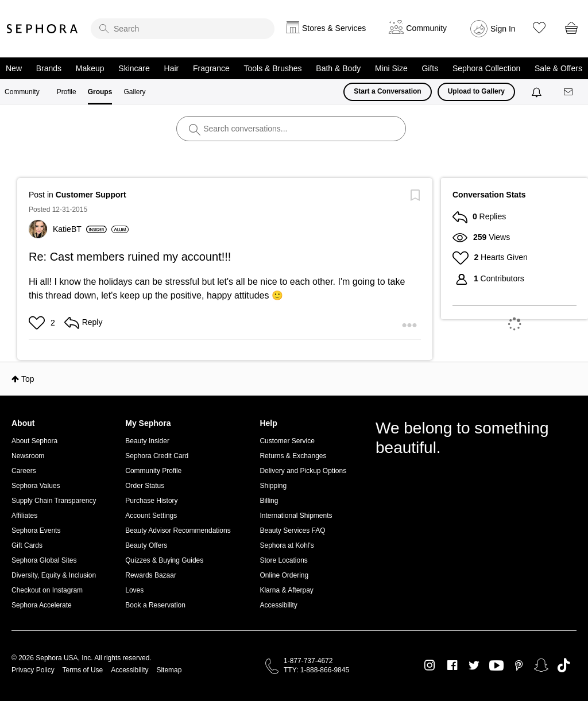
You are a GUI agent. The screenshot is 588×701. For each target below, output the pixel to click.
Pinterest (519, 665)
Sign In (503, 29)
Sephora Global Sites (44, 560)
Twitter (474, 665)
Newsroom (28, 456)
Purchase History (151, 501)
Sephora (42, 29)
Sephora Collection (486, 68)
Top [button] (28, 379)
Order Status (145, 486)
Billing (269, 501)
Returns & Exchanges (293, 456)
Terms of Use (83, 670)
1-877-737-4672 (308, 661)
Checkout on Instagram (47, 590)
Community (22, 92)
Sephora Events (36, 530)
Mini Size (391, 68)
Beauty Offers (146, 545)
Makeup (90, 68)
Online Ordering (284, 575)
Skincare (134, 68)
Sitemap (169, 670)
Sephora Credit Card (157, 456)
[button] (38, 323)
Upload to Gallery (476, 91)
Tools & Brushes (272, 68)
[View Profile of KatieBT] (80, 229)
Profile (67, 92)
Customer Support (91, 195)
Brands (49, 68)
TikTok (564, 665)
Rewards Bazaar (151, 575)
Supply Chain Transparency (54, 501)
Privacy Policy (33, 670)
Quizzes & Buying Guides (164, 560)
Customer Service (287, 441)
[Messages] (569, 92)
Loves (134, 590)
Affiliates (24, 516)
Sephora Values (36, 486)
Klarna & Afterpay (286, 590)
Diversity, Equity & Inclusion (54, 575)
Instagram (430, 665)
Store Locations (283, 560)
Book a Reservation (155, 605)
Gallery (134, 92)
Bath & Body (338, 68)
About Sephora (34, 441)
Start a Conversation (387, 91)
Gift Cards (27, 545)
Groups (100, 92)
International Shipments (296, 516)
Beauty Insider (147, 441)
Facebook (452, 665)
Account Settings (151, 516)
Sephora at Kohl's (287, 545)
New (14, 68)
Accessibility (278, 605)
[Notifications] (538, 92)
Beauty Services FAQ (292, 530)
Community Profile (153, 471)
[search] (183, 29)
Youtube (496, 666)
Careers (24, 471)
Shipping (273, 486)
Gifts (430, 68)
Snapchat (541, 665)
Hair (172, 68)
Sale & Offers (558, 68)
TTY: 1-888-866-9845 (316, 670)
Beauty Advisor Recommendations (178, 530)
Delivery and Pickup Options (303, 471)
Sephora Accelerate (42, 605)
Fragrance (211, 68)
